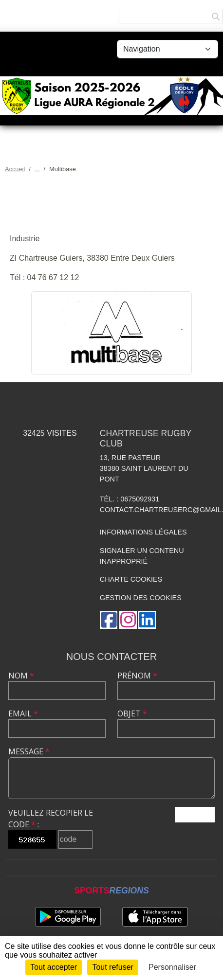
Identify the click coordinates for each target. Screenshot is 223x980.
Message (29, 751)
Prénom (137, 676)
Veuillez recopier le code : (51, 819)
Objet (132, 713)
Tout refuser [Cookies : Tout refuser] (112, 967)
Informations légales (143, 532)
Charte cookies (131, 579)
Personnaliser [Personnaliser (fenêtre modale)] (172, 967)
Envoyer (195, 814)
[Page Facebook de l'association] (109, 620)
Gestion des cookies (141, 598)
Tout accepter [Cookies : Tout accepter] (54, 967)
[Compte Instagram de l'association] (128, 620)
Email (23, 713)
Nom (21, 676)
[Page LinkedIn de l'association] (147, 620)
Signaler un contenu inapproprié (142, 556)
